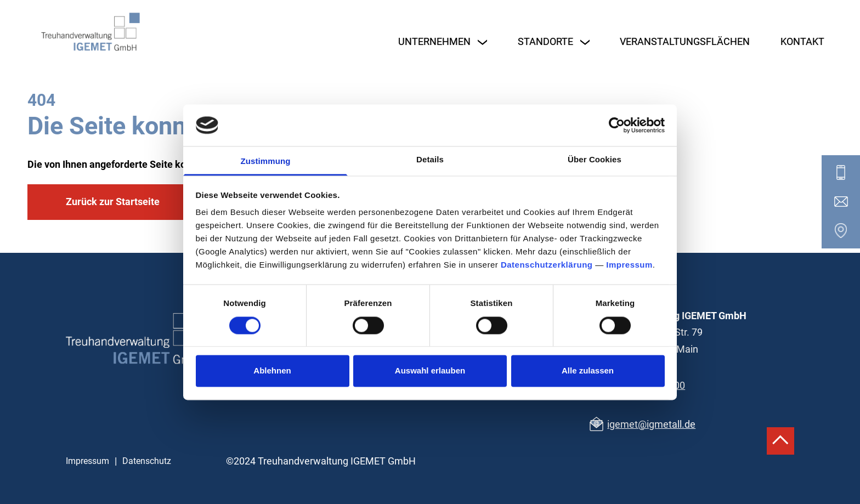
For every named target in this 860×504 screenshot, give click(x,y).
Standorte (545, 41)
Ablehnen (272, 371)
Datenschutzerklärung (547, 265)
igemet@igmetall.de (651, 424)
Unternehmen (434, 41)
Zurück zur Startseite (113, 202)
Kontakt (802, 41)
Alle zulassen (588, 371)
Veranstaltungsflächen (685, 41)
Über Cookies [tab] (595, 160)
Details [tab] (430, 160)
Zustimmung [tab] (266, 162)
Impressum (629, 265)
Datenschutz (147, 461)
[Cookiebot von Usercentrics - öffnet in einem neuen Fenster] (617, 125)
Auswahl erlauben (430, 371)
